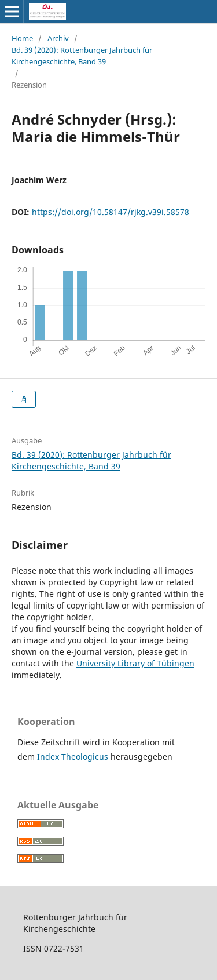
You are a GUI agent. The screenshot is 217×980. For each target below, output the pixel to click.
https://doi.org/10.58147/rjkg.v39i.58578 (111, 212)
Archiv (58, 38)
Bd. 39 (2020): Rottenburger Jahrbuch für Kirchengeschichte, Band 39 (82, 56)
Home (22, 38)
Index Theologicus (74, 757)
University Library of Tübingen (135, 663)
